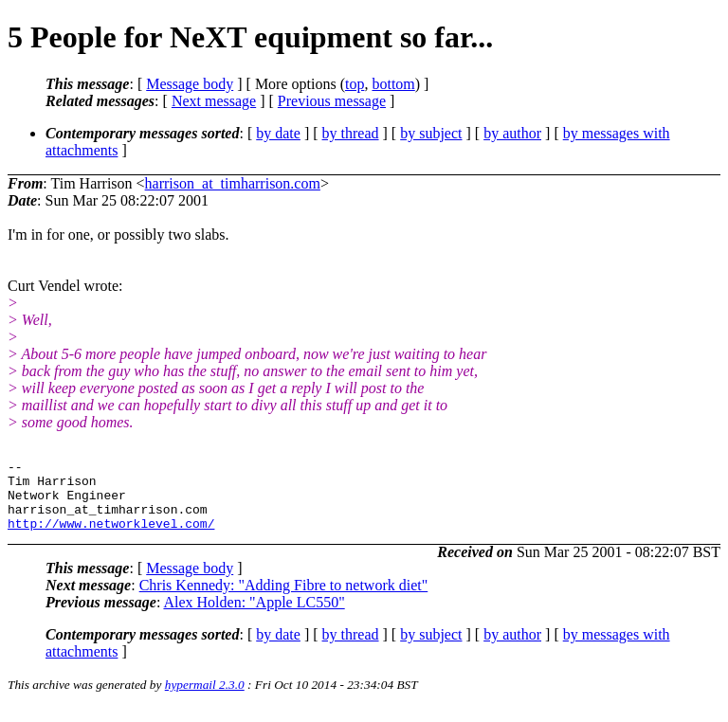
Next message (214, 101)
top (355, 84)
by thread (351, 133)
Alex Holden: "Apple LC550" (254, 616)
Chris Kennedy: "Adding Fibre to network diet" (284, 599)
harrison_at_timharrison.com (233, 183)
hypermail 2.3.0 (205, 699)
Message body (190, 84)
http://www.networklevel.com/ (111, 537)
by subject (431, 133)
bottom (393, 84)
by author (512, 133)
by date (278, 133)
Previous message (332, 101)
